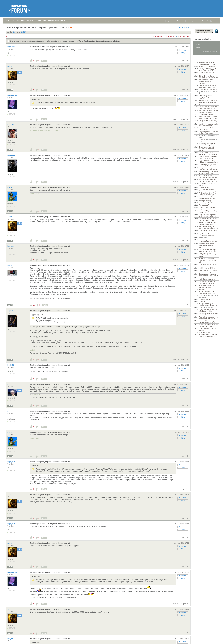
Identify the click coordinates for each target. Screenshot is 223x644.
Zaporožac (12, 311)
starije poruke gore (184, 37)
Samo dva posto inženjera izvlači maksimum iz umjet (208, 117)
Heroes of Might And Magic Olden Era (208, 212)
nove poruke (200, 21)
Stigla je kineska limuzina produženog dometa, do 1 (208, 279)
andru (10, 265)
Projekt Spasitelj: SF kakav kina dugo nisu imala (208, 133)
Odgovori (183, 50)
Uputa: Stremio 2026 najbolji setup (206, 129)
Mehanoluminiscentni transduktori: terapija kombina (206, 245)
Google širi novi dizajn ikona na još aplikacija (209, 314)
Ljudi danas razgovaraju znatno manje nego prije (207, 250)
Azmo (10, 66)
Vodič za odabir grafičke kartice (207, 329)
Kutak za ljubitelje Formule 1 (208, 92)
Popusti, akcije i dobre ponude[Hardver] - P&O (207, 292)
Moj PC (10, 90)
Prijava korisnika (203, 39)
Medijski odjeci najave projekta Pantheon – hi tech (208, 169)
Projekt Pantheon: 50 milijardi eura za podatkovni (208, 161)
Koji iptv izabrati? (205, 187)
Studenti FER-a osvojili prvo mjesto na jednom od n (209, 322)
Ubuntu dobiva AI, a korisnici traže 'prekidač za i (208, 153)
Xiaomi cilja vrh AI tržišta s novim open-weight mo (208, 271)
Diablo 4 (202, 301)
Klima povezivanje (205, 201)
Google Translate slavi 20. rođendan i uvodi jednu (208, 107)
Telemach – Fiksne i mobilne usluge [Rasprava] (208, 304)
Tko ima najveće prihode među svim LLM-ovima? (207, 63)
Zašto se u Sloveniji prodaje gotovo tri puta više (209, 111)
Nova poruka (184, 27)
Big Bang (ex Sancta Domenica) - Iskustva (206, 235)
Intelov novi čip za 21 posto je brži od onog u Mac (208, 173)
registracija (170, 21)
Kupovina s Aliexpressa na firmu (208, 136)
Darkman (11, 155)
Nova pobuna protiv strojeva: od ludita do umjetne (206, 81)
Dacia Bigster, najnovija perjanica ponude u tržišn (99, 41)
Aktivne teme (201, 58)
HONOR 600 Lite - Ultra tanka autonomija (207, 286)
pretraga (214, 21)
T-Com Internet (204, 289)
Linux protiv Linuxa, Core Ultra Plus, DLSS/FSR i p (208, 69)
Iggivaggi (11, 246)
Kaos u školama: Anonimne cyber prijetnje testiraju (208, 198)
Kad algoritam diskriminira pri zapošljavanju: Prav (208, 144)
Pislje (10, 187)
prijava (162, 21)
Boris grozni (13, 95)
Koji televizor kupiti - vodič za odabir (208, 265)
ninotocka (12, 125)
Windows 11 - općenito (207, 66)
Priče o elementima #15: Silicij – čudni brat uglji (207, 194)
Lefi (9, 411)
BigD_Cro (12, 47)
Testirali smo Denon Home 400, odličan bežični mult (208, 101)
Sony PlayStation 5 (206, 203)
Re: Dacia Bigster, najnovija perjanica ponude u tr (50, 66)
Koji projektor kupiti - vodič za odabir (208, 231)
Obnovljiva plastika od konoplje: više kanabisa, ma (209, 77)
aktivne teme (180, 21)
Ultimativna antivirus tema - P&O (208, 140)
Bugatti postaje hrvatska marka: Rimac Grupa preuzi (209, 275)
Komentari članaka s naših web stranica (54, 21)
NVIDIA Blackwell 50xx (207, 268)
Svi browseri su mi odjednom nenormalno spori (209, 176)
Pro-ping (202, 104)
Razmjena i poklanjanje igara (207, 184)
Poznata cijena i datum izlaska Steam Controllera (208, 241)
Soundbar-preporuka (206, 114)
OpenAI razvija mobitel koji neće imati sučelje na (208, 157)
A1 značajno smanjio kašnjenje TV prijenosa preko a (207, 97)
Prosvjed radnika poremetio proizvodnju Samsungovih (208, 335)
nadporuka (184, 119)
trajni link (185, 60)
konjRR (11, 639)
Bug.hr (8, 21)
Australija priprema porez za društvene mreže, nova (209, 318)
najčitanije (190, 21)
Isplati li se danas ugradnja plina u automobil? (208, 125)
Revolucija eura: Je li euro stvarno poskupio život (208, 223)
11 (34, 305)
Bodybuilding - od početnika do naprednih (209, 296)
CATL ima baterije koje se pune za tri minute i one (208, 86)
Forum (16, 21)
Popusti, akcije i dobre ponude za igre (207, 73)
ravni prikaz (170, 37)
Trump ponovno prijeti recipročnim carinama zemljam (207, 149)
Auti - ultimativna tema (207, 307)
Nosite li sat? (203, 238)
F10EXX (11, 365)
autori (208, 21)
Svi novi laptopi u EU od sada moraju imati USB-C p (208, 180)
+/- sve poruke (157, 37)
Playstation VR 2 (205, 205)
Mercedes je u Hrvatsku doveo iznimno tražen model (209, 227)
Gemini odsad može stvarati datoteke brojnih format (209, 219)
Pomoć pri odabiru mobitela (208, 89)
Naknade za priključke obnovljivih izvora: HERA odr (207, 260)
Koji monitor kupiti (205, 332)
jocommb (11, 384)
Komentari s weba (28, 21)
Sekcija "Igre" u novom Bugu (207, 208)
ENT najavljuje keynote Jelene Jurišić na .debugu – (208, 190)
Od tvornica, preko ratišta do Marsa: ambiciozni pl (208, 282)
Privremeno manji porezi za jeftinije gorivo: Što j (208, 310)
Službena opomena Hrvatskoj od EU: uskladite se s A (208, 255)
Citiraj (183, 53)
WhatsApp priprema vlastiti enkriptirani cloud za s (208, 325)
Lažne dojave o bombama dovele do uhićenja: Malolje (208, 121)
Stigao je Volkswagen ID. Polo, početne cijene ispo (208, 216)
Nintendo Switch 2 (205, 299)
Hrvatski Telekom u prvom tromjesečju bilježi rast (208, 165)
